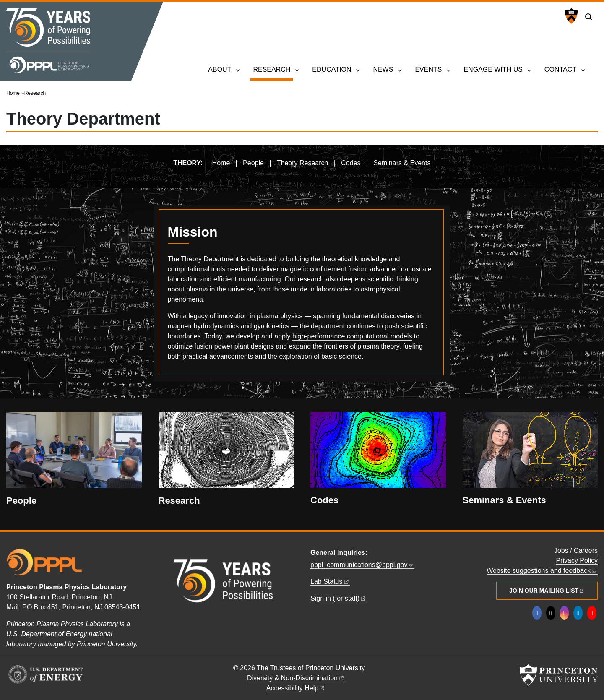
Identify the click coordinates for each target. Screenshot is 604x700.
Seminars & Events (402, 163)
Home (13, 93)
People (253, 163)
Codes (351, 163)
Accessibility (296, 688)
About (220, 69)
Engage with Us (493, 69)
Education (332, 69)
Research (273, 69)
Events (428, 69)
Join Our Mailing (547, 591)
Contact (560, 69)
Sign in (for (338, 598)
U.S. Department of (523, 17)
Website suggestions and (542, 571)
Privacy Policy (577, 561)
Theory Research (303, 163)
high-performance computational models (352, 336)
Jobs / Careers (576, 550)
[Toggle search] (588, 17)
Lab (330, 582)
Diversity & (296, 678)
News (383, 69)
